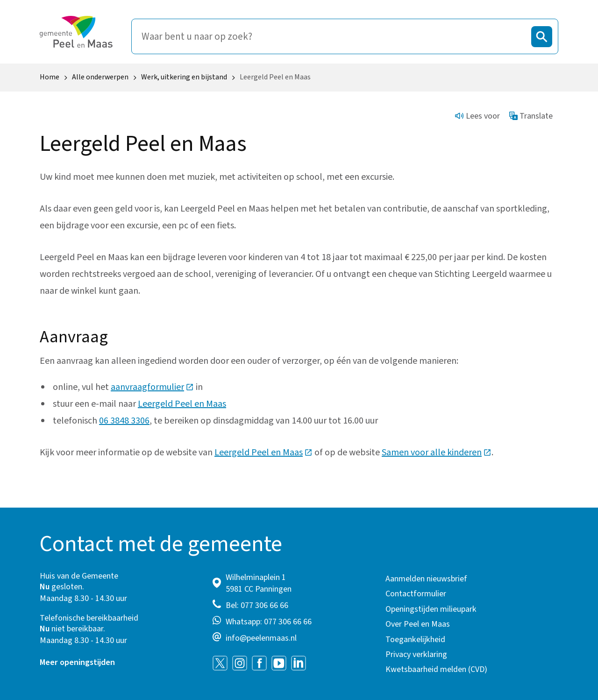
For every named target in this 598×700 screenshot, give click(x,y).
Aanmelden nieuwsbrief (426, 579)
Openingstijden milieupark (431, 609)
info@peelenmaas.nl (261, 638)
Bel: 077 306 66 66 (257, 605)
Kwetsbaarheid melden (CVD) (436, 669)
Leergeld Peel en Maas (182, 404)
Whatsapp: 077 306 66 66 (269, 622)
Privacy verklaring (416, 654)
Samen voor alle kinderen (437, 453)
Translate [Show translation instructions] (531, 116)
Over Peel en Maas (418, 624)
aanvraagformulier (152, 387)
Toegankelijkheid (415, 640)
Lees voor (477, 116)
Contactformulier (416, 594)
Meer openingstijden (77, 662)
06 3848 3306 (124, 421)
